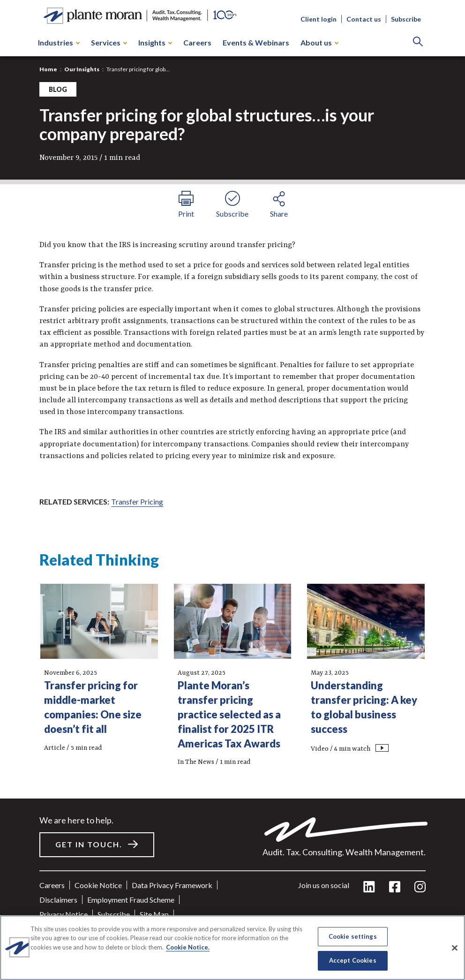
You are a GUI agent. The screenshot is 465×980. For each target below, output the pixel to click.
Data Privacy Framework (172, 885)
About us (319, 42)
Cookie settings (353, 936)
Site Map (154, 914)
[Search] (418, 42)
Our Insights (82, 69)
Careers (197, 42)
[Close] (455, 948)
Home (48, 69)
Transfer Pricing (137, 501)
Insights (155, 42)
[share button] (279, 203)
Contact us (364, 19)
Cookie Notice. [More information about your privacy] (188, 947)
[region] (232, 948)
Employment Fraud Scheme (131, 900)
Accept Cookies (353, 960)
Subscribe (406, 19)
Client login (319, 19)
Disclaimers (58, 900)
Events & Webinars (256, 42)
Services (109, 42)
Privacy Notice (64, 914)
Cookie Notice (98, 885)
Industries (59, 42)
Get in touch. (89, 844)
